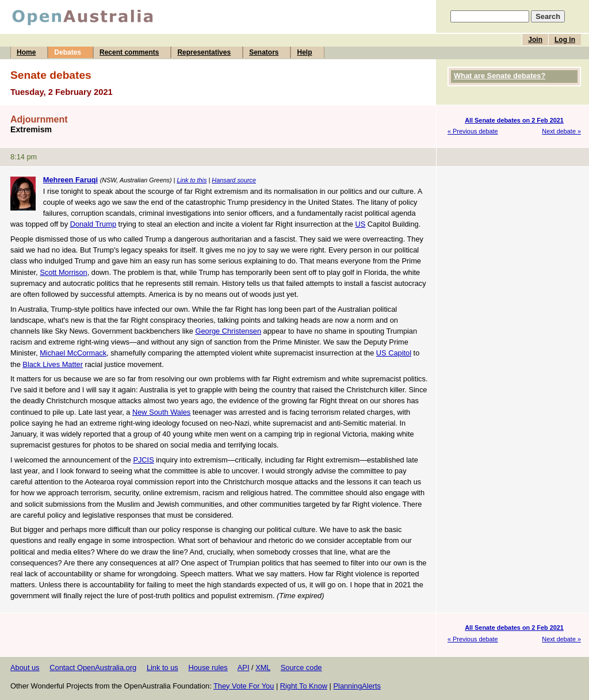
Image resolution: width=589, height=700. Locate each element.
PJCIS (143, 460)
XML (263, 668)
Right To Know (304, 686)
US (360, 224)
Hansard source (234, 180)
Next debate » (561, 131)
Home (26, 52)
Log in (565, 40)
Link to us (162, 668)
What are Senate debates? (500, 76)
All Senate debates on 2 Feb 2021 (514, 120)
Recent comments (129, 52)
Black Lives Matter (53, 364)
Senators (264, 52)
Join (535, 40)
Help (304, 52)
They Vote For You (244, 686)
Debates (68, 52)
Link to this (192, 180)
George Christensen (229, 331)
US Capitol (394, 353)
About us (25, 668)
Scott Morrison (64, 272)
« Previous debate (473, 131)
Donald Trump (93, 224)
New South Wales (161, 412)
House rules (208, 668)
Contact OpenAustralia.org (93, 668)
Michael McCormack (73, 353)
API (244, 668)
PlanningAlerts (357, 686)
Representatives (204, 52)
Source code (301, 668)
